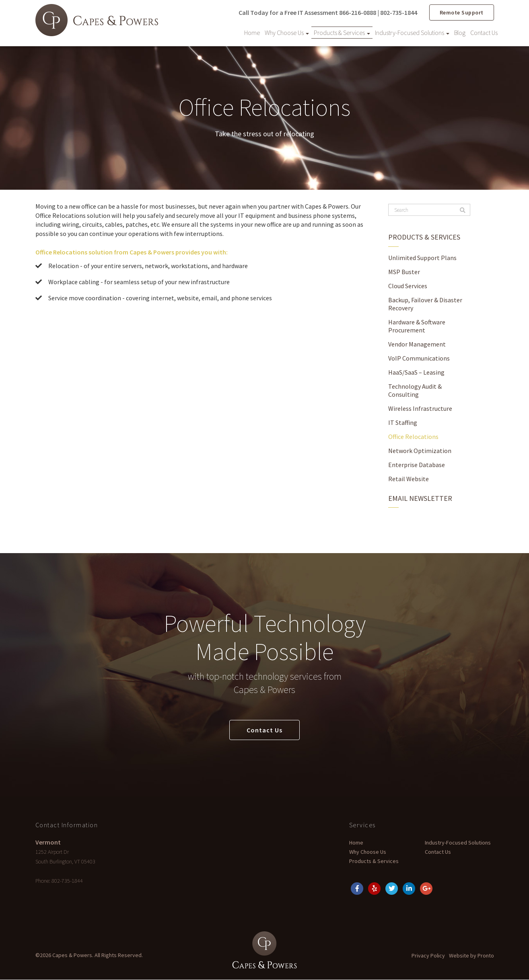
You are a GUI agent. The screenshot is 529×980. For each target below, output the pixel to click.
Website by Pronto (471, 956)
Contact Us (484, 32)
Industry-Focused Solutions (412, 32)
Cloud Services (408, 285)
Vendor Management (417, 343)
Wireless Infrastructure (420, 408)
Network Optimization (420, 450)
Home (252, 32)
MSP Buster (404, 271)
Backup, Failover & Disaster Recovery (425, 303)
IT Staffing (403, 422)
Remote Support (462, 12)
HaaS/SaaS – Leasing (416, 371)
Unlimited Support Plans (422, 257)
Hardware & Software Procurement (417, 325)
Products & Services (342, 32)
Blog (460, 32)
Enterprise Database (417, 464)
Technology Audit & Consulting (415, 390)
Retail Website (409, 478)
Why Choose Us (287, 32)
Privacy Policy (428, 956)
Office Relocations (413, 436)
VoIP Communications (419, 357)
